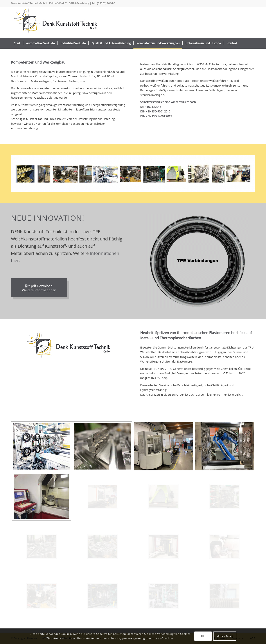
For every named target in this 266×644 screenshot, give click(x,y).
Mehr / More (225, 636)
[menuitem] (17, 43)
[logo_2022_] (55, 22)
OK (203, 636)
